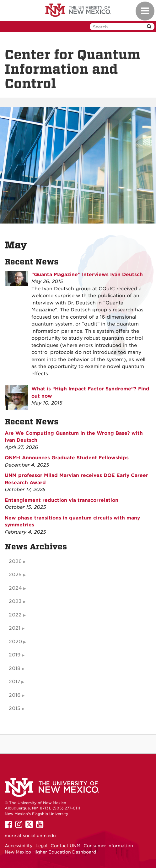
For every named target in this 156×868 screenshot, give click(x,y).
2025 (15, 575)
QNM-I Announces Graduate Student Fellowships (67, 458)
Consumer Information (108, 846)
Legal (41, 846)
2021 (15, 628)
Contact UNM (65, 846)
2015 (15, 708)
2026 (15, 561)
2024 (15, 588)
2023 (15, 601)
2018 (15, 668)
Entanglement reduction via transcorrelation (62, 500)
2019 (15, 655)
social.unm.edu (39, 836)
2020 (15, 642)
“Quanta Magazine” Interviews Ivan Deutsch (87, 275)
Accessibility (19, 846)
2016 (15, 695)
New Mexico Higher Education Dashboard (50, 852)
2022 (15, 615)
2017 (14, 682)
